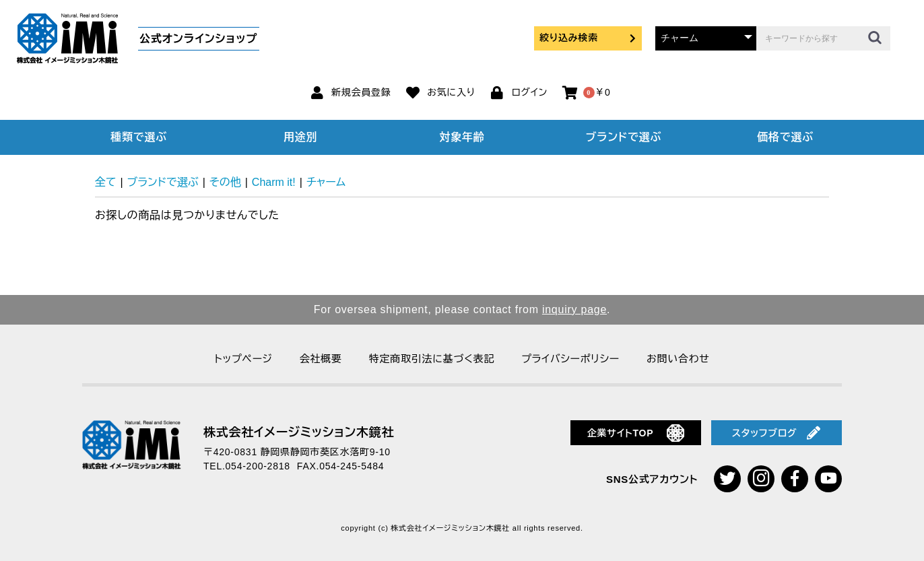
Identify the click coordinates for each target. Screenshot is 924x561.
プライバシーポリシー (570, 359)
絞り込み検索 (588, 38)
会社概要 (321, 359)
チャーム (326, 182)
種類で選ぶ (139, 137)
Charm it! (274, 182)
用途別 (300, 137)
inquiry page (574, 309)
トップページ (243, 359)
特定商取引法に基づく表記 (432, 359)
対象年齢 (462, 137)
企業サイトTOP (636, 433)
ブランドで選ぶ (624, 137)
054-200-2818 (258, 466)
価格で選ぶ (785, 137)
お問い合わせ (678, 359)
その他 (225, 182)
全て (106, 182)
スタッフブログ (777, 433)
